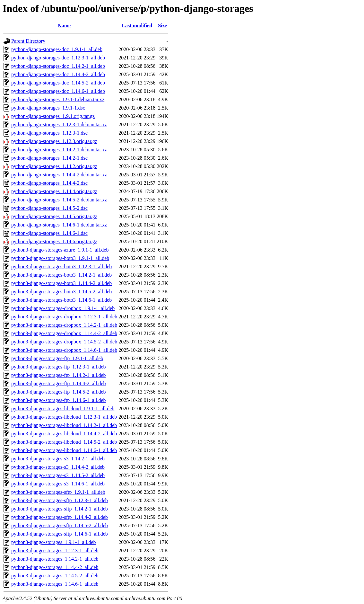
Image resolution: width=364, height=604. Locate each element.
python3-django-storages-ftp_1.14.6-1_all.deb (59, 400)
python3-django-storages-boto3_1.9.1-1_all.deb (60, 258)
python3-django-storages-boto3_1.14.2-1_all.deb (61, 275)
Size (162, 26)
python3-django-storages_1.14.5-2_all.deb (55, 576)
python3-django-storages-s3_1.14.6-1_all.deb (58, 484)
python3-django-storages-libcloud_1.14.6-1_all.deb (64, 450)
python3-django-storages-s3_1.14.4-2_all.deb (58, 467)
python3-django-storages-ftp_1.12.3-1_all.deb (59, 367)
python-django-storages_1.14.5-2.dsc (49, 208)
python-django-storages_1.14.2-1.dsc (49, 158)
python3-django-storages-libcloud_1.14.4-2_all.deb (64, 434)
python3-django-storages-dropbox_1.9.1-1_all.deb (63, 308)
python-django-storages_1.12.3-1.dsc (49, 133)
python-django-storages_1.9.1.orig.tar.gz (53, 116)
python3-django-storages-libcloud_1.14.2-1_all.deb (64, 425)
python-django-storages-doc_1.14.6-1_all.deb (58, 91)
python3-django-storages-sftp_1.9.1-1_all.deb (58, 492)
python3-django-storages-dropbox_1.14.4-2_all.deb (64, 333)
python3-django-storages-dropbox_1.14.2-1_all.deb (64, 325)
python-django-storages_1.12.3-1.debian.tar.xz (59, 124)
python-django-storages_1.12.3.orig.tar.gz (54, 141)
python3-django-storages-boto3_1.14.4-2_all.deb (61, 283)
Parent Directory (28, 41)
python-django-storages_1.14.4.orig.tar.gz (54, 191)
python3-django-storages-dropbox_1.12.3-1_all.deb (64, 317)
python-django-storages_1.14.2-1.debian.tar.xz (59, 150)
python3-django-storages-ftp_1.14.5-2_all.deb (59, 392)
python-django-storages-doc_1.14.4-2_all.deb (58, 74)
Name (64, 26)
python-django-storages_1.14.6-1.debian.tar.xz (59, 225)
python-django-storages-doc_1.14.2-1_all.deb (58, 66)
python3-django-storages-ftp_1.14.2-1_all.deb (59, 375)
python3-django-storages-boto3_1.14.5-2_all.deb (61, 292)
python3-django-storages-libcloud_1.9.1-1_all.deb (63, 409)
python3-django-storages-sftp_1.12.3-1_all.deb (60, 500)
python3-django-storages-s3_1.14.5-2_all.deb (58, 475)
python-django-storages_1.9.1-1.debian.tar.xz (58, 99)
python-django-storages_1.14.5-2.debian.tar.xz (59, 200)
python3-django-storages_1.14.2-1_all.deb (55, 559)
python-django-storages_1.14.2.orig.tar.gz (54, 166)
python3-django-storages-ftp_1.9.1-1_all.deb (57, 358)
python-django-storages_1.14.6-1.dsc (49, 233)
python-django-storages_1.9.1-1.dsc (48, 108)
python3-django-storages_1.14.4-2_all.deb (55, 567)
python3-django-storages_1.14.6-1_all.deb (55, 584)
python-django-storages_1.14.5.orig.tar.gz (54, 216)
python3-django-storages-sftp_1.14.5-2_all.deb (60, 525)
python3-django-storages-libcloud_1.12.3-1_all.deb (64, 417)
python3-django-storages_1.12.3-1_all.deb (55, 551)
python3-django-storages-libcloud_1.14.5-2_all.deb (64, 442)
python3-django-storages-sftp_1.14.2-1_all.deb (60, 509)
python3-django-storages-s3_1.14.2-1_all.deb (58, 459)
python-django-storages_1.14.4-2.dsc (49, 183)
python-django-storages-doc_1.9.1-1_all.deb (57, 49)
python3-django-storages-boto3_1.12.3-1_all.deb (61, 266)
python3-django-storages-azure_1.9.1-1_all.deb (60, 250)
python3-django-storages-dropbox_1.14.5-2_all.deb (64, 342)
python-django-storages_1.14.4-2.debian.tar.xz (59, 175)
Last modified (137, 26)
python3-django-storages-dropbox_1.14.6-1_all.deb (64, 350)
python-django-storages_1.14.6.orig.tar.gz (54, 241)
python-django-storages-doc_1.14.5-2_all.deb (58, 83)
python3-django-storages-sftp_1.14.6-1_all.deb (60, 534)
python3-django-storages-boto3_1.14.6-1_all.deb (61, 300)
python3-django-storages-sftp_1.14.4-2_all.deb (60, 517)
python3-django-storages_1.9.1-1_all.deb (54, 542)
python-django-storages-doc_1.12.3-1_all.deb (58, 58)
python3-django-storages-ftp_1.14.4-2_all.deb (59, 383)
